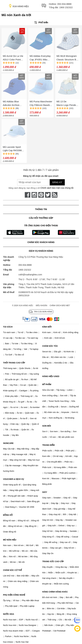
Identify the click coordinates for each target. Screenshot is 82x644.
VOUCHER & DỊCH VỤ (14, 479)
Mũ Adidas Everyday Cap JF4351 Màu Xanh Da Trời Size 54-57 (41, 58)
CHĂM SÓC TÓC (50, 346)
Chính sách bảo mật (60, 306)
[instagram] (34, 195)
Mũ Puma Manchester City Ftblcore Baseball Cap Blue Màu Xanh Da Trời (41, 103)
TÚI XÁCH (8, 327)
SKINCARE (8, 443)
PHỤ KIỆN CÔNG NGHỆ (14, 595)
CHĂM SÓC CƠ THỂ (12, 570)
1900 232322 (66, 7)
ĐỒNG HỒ (8, 515)
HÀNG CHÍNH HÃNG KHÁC (55, 592)
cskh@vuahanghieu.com (30, 275)
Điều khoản (42, 306)
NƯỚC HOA (9, 614)
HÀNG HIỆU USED (51, 376)
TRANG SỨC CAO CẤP (53, 561)
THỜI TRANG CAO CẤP (14, 363)
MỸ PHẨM (47, 384)
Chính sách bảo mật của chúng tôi (57, 188)
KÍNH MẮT (47, 327)
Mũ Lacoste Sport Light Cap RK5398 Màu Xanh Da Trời (12, 149)
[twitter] (48, 195)
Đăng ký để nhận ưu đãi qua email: (41, 176)
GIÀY (45, 492)
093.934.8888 (64, 4)
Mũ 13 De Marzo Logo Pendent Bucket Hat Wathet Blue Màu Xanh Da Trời (67, 103)
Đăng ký (57, 182)
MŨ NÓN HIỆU (10, 540)
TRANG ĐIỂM (49, 445)
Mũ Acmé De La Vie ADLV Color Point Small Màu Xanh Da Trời (13, 58)
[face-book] (28, 195)
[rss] (55, 195)
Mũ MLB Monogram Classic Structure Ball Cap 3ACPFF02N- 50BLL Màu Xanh (67, 58)
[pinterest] (41, 195)
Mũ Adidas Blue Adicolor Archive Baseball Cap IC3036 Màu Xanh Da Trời (14, 103)
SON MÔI (47, 426)
